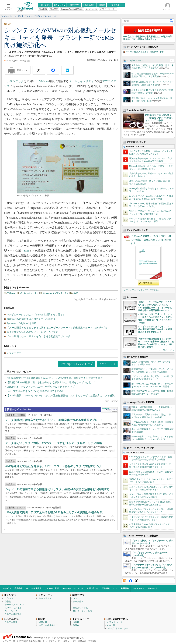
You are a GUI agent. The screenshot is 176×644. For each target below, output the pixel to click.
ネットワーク (11, 611)
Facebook (131, 581)
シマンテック (15, 81)
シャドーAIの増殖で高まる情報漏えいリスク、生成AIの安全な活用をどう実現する (57, 489)
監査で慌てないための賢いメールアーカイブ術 (32, 332)
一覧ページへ (167, 350)
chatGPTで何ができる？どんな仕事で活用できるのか (36, 391)
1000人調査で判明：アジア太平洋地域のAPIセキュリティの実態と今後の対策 (54, 512)
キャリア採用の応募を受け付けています (145, 52)
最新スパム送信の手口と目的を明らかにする (31, 319)
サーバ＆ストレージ (14, 605)
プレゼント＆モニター (118, 628)
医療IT (76, 622)
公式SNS (21, 641)
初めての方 (152, 588)
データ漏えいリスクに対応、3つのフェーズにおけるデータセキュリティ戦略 (54, 443)
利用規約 (125, 588)
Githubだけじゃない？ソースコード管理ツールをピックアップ (41, 387)
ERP (75, 598)
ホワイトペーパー (116, 622)
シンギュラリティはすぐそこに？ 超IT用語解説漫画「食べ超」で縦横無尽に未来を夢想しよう (155, 329)
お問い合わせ (92, 588)
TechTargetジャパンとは (73, 588)
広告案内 (30, 641)
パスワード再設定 (34, 588)
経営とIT (43, 622)
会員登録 (18, 588)
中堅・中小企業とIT (48, 625)
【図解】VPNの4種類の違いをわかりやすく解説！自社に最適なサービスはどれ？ (51, 382)
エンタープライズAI (83, 611)
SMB (27, 251)
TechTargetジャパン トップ (76, 364)
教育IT (76, 625)
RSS (125, 581)
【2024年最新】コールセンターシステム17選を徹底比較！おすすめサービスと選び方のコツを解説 (61, 396)
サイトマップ (138, 588)
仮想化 (8, 601)
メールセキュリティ (81, 81)
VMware (44, 81)
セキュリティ (107, 364)
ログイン (7, 588)
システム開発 (11, 622)
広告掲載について (110, 588)
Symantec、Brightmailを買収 (22, 323)
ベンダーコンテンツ (136, 61)
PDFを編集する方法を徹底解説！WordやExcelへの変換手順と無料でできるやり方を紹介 (55, 378)
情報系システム (80, 608)
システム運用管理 (13, 614)
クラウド (9, 598)
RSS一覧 (111, 625)
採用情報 (92, 641)
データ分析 (78, 601)
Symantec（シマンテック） (56, 293)
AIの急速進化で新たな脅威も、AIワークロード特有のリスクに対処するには (53, 466)
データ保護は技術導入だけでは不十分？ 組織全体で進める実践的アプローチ (54, 420)
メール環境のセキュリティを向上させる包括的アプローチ (39, 336)
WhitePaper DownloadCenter (109, 410)
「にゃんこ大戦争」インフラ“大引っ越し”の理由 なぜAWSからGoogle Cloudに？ (151, 240)
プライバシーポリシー (61, 641)
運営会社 (82, 641)
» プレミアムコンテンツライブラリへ (142, 290)
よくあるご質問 (52, 588)
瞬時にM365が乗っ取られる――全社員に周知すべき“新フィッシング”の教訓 (159, 118)
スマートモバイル (13, 608)
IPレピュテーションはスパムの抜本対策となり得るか (36, 315)
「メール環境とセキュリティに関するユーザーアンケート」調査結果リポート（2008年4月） (58, 328)
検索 (172, 21)
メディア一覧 (9, 641)
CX (75, 605)
